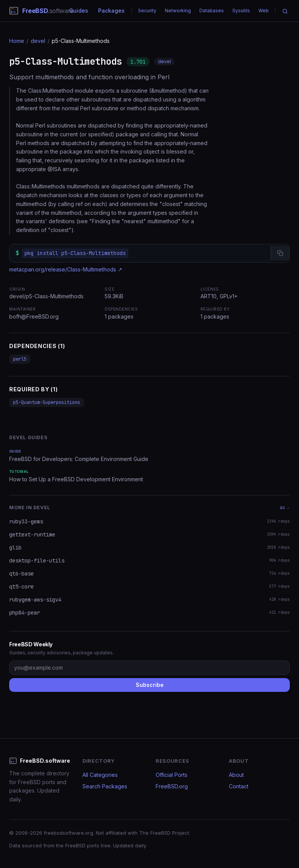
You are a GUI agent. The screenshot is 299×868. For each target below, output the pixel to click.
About (236, 775)
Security (147, 11)
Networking (178, 11)
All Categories (100, 775)
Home (17, 41)
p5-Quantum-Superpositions (47, 402)
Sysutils (241, 11)
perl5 (20, 359)
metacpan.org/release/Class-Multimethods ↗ (66, 269)
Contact (239, 786)
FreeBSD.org (172, 786)
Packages (111, 11)
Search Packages (105, 786)
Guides (79, 11)
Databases (212, 11)
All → (285, 508)
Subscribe (150, 685)
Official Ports (172, 775)
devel (38, 41)
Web (264, 11)
